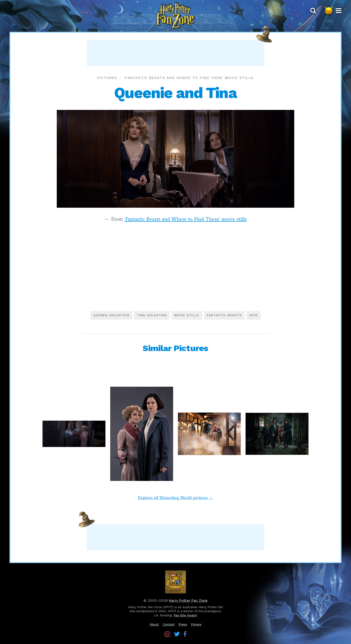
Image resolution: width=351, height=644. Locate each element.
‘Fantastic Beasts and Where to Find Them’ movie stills (189, 78)
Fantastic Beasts (224, 315)
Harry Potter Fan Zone (188, 601)
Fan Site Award (185, 615)
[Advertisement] (175, 53)
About (154, 624)
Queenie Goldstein (111, 315)
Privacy (196, 624)
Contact (169, 624)
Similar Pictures (175, 348)
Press (183, 624)
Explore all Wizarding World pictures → (175, 498)
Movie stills (187, 315)
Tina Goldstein (152, 315)
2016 (254, 315)
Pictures (107, 78)
